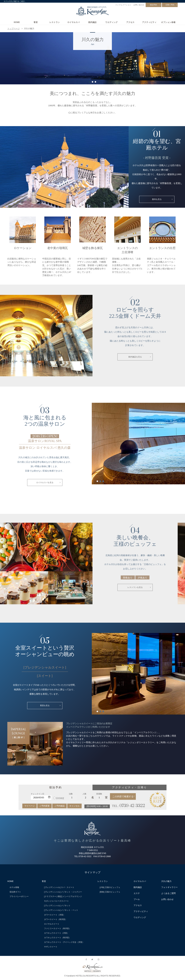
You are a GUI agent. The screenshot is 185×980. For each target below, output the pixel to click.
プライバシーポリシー (19, 897)
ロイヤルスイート (52, 924)
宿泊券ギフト (15, 892)
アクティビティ (149, 22)
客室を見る (45, 706)
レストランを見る (135, 588)
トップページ (14, 29)
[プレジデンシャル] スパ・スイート (59, 888)
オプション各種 (168, 22)
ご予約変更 (44, 806)
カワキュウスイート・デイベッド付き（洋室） (64, 943)
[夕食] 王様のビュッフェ (110, 888)
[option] (92, 58)
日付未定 (60, 799)
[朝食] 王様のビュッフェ (110, 892)
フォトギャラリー (169, 888)
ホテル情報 (14, 888)
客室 (36, 22)
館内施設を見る (135, 357)
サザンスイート (51, 947)
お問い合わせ (139, 5)
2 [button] (92, 82)
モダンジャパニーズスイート (56, 902)
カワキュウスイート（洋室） (56, 933)
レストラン (55, 22)
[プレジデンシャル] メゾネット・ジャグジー (63, 892)
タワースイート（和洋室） (55, 920)
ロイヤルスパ (74, 22)
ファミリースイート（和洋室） (57, 929)
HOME (17, 22)
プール (137, 900)
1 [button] (90, 82)
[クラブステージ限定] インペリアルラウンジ (63, 897)
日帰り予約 (170, 5)
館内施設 (92, 22)
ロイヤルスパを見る (45, 483)
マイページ (30, 806)
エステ (137, 894)
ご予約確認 (59, 806)
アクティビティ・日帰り (129, 788)
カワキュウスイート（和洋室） (57, 938)
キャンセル (74, 806)
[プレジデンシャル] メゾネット (57, 906)
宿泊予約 (153, 5)
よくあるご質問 (168, 894)
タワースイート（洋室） (55, 915)
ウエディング (111, 22)
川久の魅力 (166, 882)
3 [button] (95, 82)
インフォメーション (123, 5)
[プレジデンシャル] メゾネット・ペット (61, 911)
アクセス (130, 22)
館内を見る (157, 199)
